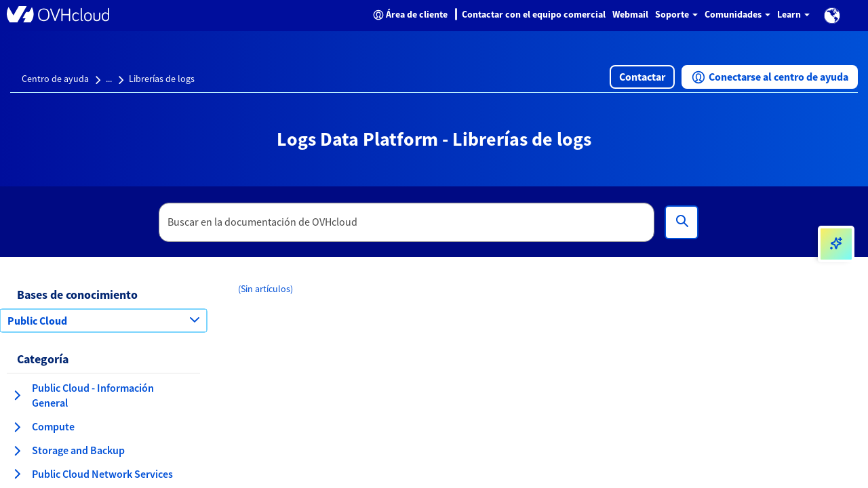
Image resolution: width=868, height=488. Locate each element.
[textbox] (407, 222)
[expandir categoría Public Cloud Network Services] (17, 474)
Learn (793, 14)
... (109, 79)
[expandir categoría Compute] (17, 427)
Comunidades (737, 14)
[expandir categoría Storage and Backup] (17, 451)
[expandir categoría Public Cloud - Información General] (17, 395)
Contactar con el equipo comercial (534, 14)
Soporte (676, 14)
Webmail (630, 14)
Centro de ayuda (55, 79)
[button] (832, 16)
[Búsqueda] (682, 222)
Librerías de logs (162, 79)
